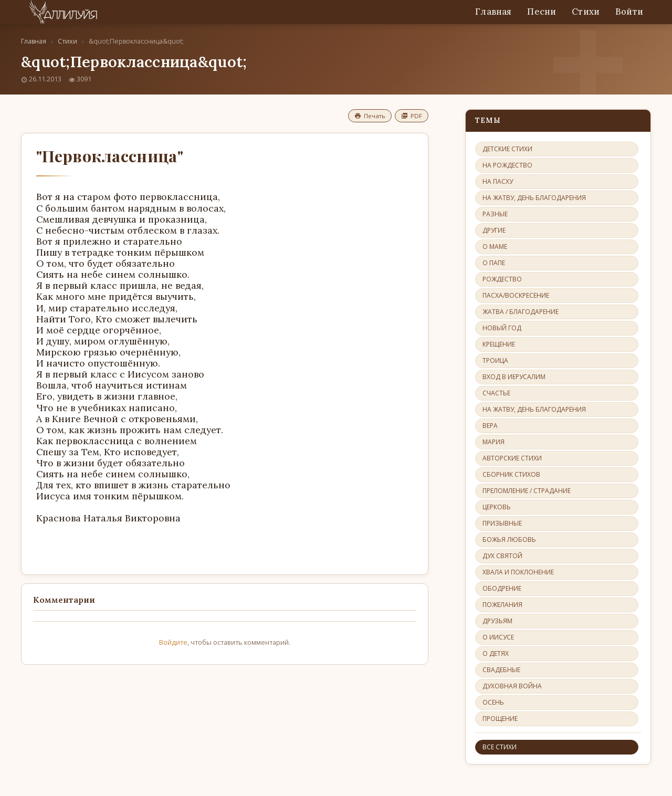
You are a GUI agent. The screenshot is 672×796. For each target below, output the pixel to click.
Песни (542, 12)
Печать (370, 116)
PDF (412, 116)
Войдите (173, 642)
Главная (493, 12)
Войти (629, 12)
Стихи (586, 12)
